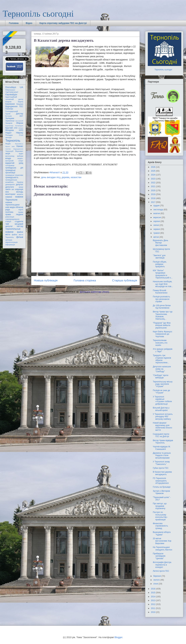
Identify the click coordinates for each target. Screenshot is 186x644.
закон (8, 189)
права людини (14, 214)
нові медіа (10, 207)
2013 (153, 600)
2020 (153, 191)
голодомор (10, 165)
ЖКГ (21, 116)
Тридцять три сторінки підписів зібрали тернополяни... (162, 359)
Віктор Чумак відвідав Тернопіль (163, 442)
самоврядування (12, 219)
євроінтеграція (11, 242)
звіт (13, 189)
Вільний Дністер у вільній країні (161, 409)
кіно (7, 192)
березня (157, 576)
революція (10, 217)
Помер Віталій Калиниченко (160, 292)
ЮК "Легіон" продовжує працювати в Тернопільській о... (163, 274)
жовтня (157, 213)
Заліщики (10, 118)
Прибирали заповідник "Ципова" (159, 556)
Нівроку (20, 133)
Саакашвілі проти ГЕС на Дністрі (161, 435)
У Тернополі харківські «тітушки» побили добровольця (162, 400)
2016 (153, 589)
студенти (19, 221)
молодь (20, 192)
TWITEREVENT (12, 92)
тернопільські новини (13, 230)
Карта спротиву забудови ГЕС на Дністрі (63, 23)
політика (9, 212)
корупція (19, 189)
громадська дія (14, 168)
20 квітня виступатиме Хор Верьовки (162, 541)
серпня (157, 221)
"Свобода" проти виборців (161, 376)
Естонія (9, 116)
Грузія (8, 114)
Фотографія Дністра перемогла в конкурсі (162, 565)
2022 (153, 183)
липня (156, 225)
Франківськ (19, 144)
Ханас (20, 146)
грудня (157, 206)
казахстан (76, 177)
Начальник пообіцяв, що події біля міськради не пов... (163, 284)
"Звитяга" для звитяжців (159, 257)
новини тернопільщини (12, 204)
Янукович (19, 151)
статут (8, 221)
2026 (153, 167)
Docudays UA (14, 87)
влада (8, 158)
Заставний (19, 121)
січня (156, 584)
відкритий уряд (14, 163)
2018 (153, 198)
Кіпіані (21, 128)
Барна (21, 102)
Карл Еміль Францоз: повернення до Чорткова (163, 334)
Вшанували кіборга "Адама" (162, 533)
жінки (21, 187)
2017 (153, 202)
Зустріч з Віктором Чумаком (161, 492)
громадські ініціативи (14, 175)
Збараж (20, 123)
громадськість (12, 177)
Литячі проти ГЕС (161, 571)
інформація (10, 245)
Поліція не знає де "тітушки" (161, 392)
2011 (153, 608)
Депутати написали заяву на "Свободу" (162, 369)
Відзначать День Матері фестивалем (161, 243)
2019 (153, 194)
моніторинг (10, 194)
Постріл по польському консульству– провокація (160, 516)
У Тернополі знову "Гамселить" (161, 463)
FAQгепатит (10, 90)
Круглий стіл (11, 128)
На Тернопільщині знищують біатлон (162, 548)
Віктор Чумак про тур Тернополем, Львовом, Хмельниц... (163, 315)
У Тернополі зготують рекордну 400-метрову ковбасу (163, 417)
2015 (153, 593)
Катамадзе (19, 126)
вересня (157, 217)
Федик (8, 144)
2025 (153, 171)
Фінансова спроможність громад (160, 526)
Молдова (10, 130)
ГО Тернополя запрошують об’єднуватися (161, 481)
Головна (14, 23)
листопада (159, 210)
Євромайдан (11, 95)
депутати (10, 187)
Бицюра (20, 104)
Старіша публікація (125, 280)
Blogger (118, 637)
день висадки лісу (51, 177)
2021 (153, 186)
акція (8, 154)
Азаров (8, 102)
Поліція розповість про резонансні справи (161, 299)
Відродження (11, 106)
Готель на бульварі (162, 487)
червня (157, 229)
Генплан (9, 109)
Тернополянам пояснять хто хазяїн (160, 343)
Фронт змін (10, 146)
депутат (20, 184)
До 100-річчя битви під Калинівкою (162, 307)
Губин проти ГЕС (161, 468)
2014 (153, 597)
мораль (20, 194)
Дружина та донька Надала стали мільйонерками (162, 455)
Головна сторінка (85, 280)
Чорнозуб (9, 151)
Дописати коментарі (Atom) (94, 292)
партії (21, 210)
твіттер (20, 226)
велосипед (10, 156)
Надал (8, 133)
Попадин (9, 135)
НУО (21, 130)
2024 (153, 175)
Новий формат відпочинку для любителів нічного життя (162, 426)
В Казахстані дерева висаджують (162, 473)
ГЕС (21, 106)
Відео (29, 23)
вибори (20, 156)
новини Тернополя (14, 198)
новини (9, 197)
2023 (153, 179)
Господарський (12, 111)
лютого (157, 580)
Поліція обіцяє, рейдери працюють (160, 264)
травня (157, 233)
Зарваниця (10, 121)
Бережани (10, 104)
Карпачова (9, 126)
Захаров (9, 123)
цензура (9, 240)
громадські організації (10, 171)
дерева (66, 177)
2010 (153, 612)
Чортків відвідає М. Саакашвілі (162, 448)
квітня (156, 237)
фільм (20, 237)
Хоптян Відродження (14, 149)
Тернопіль (13, 141)
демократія (10, 184)
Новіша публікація (46, 280)
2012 (153, 604)
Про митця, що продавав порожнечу (160, 506)
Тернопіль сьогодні (38, 14)
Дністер (20, 114)
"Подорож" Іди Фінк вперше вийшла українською (162, 325)
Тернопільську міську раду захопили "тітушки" (163, 384)
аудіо (21, 154)
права (21, 212)
